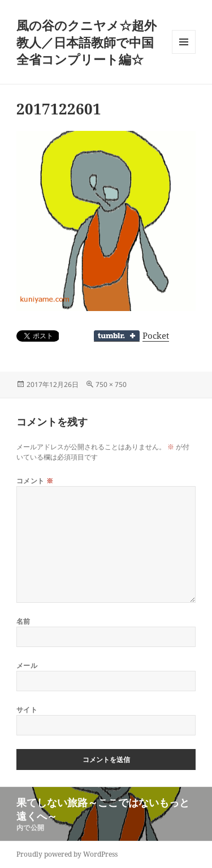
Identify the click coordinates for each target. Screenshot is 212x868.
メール (27, 665)
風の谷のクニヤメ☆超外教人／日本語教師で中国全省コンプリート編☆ (86, 42)
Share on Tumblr (117, 336)
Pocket (156, 335)
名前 (23, 621)
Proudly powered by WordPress (67, 854)
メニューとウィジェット (184, 54)
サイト (27, 710)
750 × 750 (111, 384)
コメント (35, 481)
